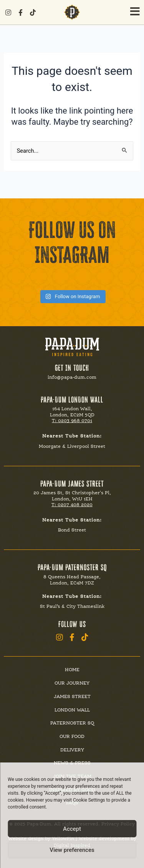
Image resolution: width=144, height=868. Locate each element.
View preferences (72, 850)
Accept (72, 829)
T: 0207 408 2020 (72, 505)
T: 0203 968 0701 (72, 421)
